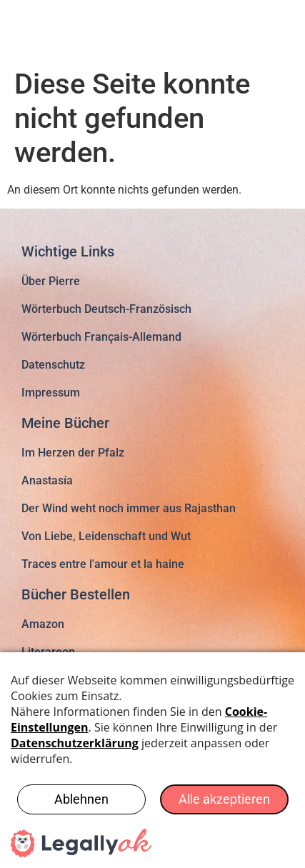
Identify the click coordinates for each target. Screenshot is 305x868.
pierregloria (77, 29)
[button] (275, 28)
